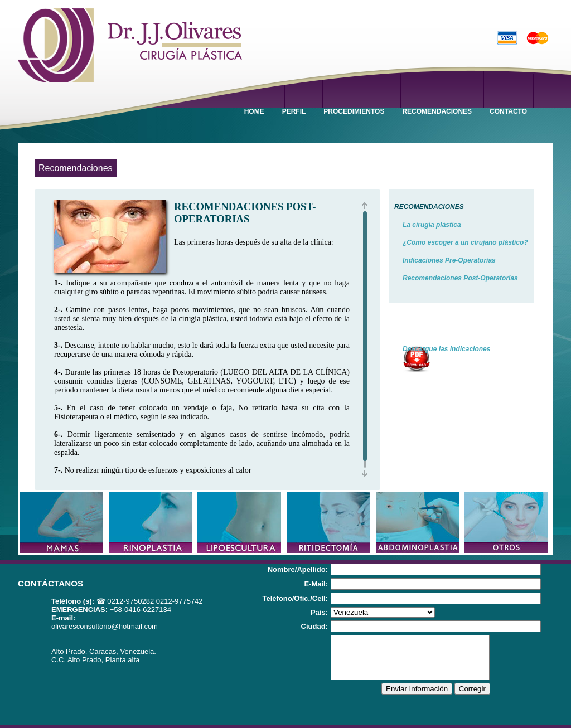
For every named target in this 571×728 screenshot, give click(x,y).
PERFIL (294, 111)
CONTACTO (508, 111)
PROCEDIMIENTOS (354, 111)
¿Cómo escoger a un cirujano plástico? (465, 242)
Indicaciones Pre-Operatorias (449, 260)
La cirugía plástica (432, 225)
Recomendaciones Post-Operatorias (460, 278)
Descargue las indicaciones (446, 349)
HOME (254, 111)
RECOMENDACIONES (437, 111)
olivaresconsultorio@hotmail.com (105, 626)
